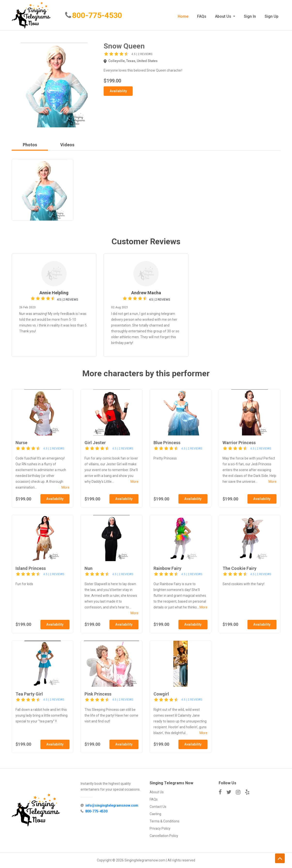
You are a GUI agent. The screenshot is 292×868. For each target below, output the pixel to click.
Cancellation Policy (164, 836)
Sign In (250, 17)
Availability (118, 91)
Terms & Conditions (165, 821)
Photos (30, 145)
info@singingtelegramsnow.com (112, 806)
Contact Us (158, 807)
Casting (155, 814)
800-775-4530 (98, 16)
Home (183, 17)
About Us (224, 17)
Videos (67, 145)
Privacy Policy (160, 828)
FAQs (202, 17)
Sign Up (272, 17)
